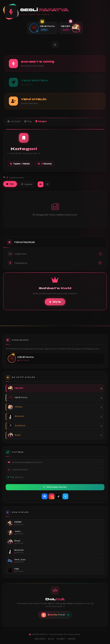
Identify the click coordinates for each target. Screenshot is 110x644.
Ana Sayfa (14, 121)
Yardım (72, 639)
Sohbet (61, 639)
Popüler (27, 184)
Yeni (10, 184)
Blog (28, 121)
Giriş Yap (55, 302)
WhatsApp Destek (55, 487)
